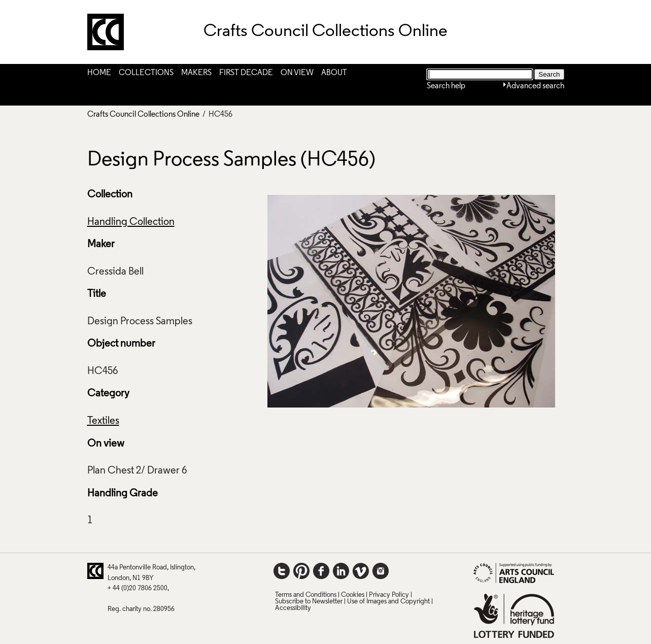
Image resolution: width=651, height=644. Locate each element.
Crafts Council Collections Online (143, 115)
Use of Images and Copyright (388, 602)
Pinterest (301, 571)
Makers (196, 73)
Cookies (353, 595)
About (334, 73)
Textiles (103, 421)
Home (99, 73)
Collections (146, 73)
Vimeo (361, 571)
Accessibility (293, 608)
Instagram (381, 571)
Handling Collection (131, 222)
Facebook (321, 571)
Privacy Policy (389, 595)
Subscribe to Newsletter (309, 602)
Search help (446, 86)
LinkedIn (341, 571)
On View (297, 73)
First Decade (246, 73)
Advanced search (535, 86)
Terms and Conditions (306, 595)
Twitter (282, 571)
